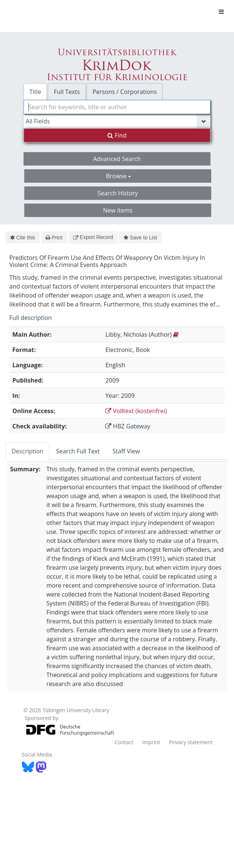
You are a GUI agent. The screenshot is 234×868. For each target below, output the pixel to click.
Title (35, 92)
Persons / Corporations (125, 92)
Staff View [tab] (126, 451)
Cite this (23, 238)
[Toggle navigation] (221, 12)
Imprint (151, 742)
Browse (119, 176)
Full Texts (67, 92)
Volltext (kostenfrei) (136, 411)
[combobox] (117, 107)
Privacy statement (191, 742)
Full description (31, 318)
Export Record (93, 237)
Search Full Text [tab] (78, 451)
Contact (124, 742)
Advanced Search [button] (117, 159)
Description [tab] (27, 451)
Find (117, 135)
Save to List (140, 238)
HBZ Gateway (128, 426)
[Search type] (117, 121)
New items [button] (118, 210)
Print (54, 238)
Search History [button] (118, 193)
